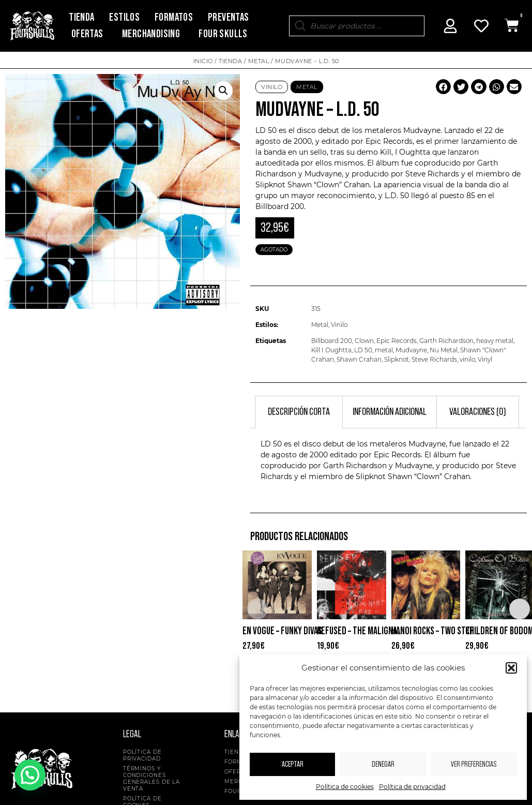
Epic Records (397, 341)
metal (384, 350)
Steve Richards (434, 359)
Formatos (174, 17)
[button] (511, 668)
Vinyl (485, 359)
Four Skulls (223, 34)
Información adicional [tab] (390, 412)
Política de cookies (345, 787)
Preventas (229, 17)
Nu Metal (444, 350)
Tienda (81, 17)
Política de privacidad (412, 787)
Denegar (383, 764)
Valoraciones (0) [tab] (478, 412)
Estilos (124, 17)
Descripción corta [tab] (299, 412)
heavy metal (495, 341)
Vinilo (272, 87)
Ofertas (87, 34)
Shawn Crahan (359, 359)
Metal (259, 61)
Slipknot (397, 359)
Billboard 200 (332, 341)
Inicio (203, 61)
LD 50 (363, 350)
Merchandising (151, 34)
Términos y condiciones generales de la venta (152, 779)
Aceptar (293, 764)
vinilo (467, 359)
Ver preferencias (474, 764)
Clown (364, 341)
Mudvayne (411, 350)
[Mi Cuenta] (450, 26)
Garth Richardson (446, 341)
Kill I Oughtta (331, 350)
